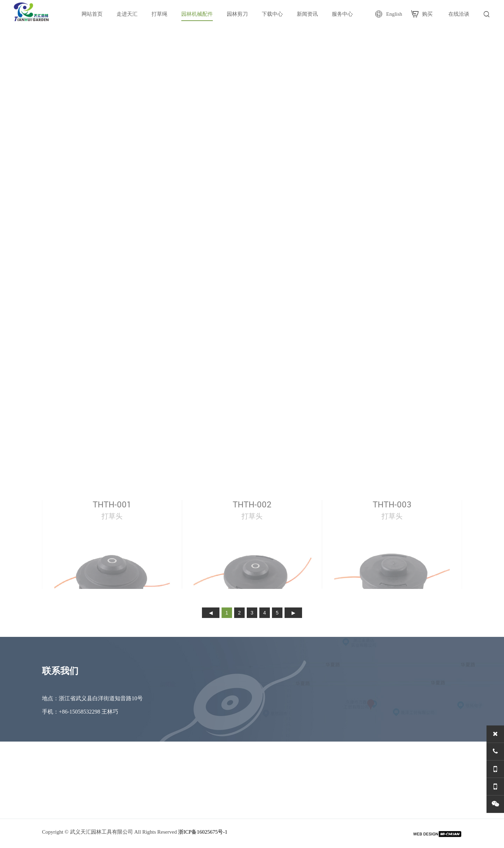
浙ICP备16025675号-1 (203, 832)
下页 (293, 613)
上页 (211, 613)
